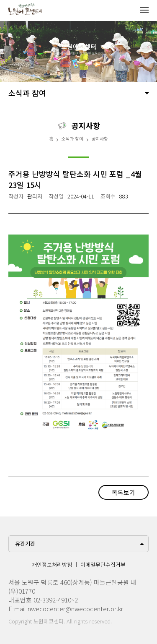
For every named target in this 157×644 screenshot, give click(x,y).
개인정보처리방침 (52, 564)
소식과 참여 (27, 93)
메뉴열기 (144, 10)
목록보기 (124, 492)
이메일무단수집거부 (103, 564)
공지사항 (100, 138)
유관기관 (25, 544)
